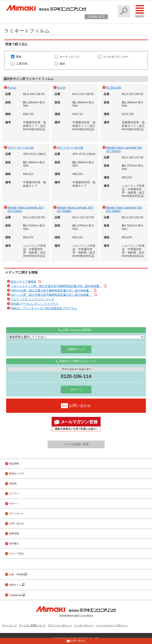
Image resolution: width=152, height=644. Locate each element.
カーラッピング (70, 57)
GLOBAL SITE (96, 17)
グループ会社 (17, 553)
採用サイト (16, 585)
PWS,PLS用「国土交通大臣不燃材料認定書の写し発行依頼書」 (51, 291)
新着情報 (14, 534)
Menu (140, 11)
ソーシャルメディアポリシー (112, 625)
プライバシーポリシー (60, 625)
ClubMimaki (16, 595)
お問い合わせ (17, 524)
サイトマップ (9, 625)
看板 (19, 57)
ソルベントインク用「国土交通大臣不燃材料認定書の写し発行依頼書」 (56, 286)
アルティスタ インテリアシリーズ (32, 299)
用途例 (13, 484)
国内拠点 (14, 543)
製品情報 (14, 464)
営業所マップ (76, 349)
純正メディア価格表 (23, 282)
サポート (76, 389)
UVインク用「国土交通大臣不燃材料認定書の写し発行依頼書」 (52, 295)
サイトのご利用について (32, 625)
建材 (63, 64)
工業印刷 (22, 64)
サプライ (14, 494)
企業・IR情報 (17, 574)
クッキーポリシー (84, 625)
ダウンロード (17, 514)
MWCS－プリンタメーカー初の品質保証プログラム (44, 308)
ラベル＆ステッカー (116, 57)
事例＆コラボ (17, 474)
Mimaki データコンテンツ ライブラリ (34, 304)
